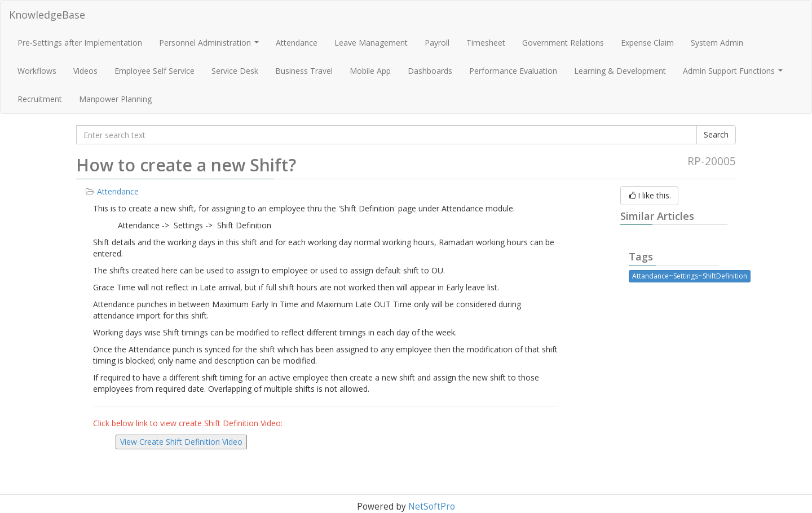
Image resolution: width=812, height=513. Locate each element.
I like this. (649, 195)
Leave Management (371, 43)
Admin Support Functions (734, 74)
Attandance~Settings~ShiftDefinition (690, 276)
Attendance (297, 43)
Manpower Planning (115, 99)
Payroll (437, 43)
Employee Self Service (155, 71)
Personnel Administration (210, 46)
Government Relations (563, 43)
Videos (85, 71)
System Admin (717, 43)
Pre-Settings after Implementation (80, 43)
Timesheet (486, 43)
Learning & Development (620, 71)
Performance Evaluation (513, 71)
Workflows (37, 71)
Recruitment (40, 99)
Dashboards (430, 71)
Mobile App (370, 71)
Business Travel (304, 71)
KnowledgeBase (47, 15)
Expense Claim (647, 43)
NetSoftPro (432, 507)
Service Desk (235, 71)
